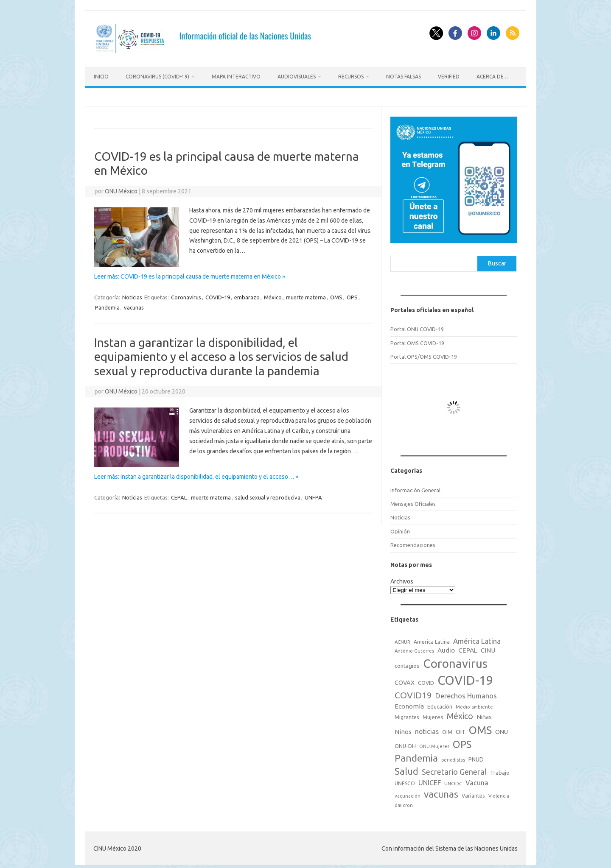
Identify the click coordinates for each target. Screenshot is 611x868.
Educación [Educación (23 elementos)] (440, 703)
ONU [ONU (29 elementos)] (502, 729)
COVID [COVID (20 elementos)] (426, 680)
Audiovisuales (297, 77)
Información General (415, 487)
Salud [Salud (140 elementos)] (406, 769)
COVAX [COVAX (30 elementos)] (405, 680)
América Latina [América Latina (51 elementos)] (477, 638)
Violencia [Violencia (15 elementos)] (499, 793)
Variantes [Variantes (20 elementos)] (473, 793)
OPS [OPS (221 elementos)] (462, 742)
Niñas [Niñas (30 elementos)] (484, 714)
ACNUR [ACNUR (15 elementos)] (402, 639)
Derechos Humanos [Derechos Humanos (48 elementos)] (466, 693)
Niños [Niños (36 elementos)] (403, 729)
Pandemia (107, 304)
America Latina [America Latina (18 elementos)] (432, 639)
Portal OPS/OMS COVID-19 (424, 354)
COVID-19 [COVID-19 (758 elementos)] (465, 678)
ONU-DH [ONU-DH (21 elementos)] (405, 743)
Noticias (132, 294)
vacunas (134, 304)
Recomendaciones (413, 542)
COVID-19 (218, 294)
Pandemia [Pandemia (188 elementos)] (416, 755)
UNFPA (313, 495)
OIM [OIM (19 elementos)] (447, 730)
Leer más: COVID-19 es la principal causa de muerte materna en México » (190, 274)
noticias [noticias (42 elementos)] (427, 729)
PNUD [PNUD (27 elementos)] (476, 757)
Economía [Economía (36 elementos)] (409, 703)
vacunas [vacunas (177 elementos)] (441, 791)
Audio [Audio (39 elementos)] (446, 648)
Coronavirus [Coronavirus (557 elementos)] (455, 661)
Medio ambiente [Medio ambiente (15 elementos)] (474, 704)
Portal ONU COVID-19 (417, 327)
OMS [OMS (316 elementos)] (480, 727)
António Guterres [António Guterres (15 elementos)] (414, 648)
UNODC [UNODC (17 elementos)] (453, 780)
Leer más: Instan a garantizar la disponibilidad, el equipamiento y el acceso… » (196, 474)
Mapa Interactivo (236, 77)
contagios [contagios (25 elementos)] (407, 663)
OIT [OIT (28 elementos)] (461, 729)
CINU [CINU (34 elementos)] (488, 648)
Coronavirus (186, 294)
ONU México (121, 188)
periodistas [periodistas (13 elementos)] (453, 757)
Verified (449, 77)
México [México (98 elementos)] (460, 714)
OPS (352, 294)
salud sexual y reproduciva (268, 495)
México (273, 294)
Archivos (402, 579)
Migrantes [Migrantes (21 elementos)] (407, 714)
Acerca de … (493, 77)
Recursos (351, 77)
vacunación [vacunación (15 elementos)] (408, 793)
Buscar (497, 261)
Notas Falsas (404, 77)
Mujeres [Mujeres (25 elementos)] (433, 714)
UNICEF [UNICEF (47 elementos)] (430, 780)
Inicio (101, 77)
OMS (336, 294)
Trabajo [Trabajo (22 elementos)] (500, 770)
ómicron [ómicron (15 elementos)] (404, 802)
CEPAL (179, 495)
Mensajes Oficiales (413, 501)
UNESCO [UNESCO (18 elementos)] (405, 780)
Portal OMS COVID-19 (417, 340)
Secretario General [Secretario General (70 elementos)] (454, 769)
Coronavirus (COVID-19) (157, 77)
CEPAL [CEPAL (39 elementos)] (468, 648)
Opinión (400, 528)
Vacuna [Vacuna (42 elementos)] (477, 780)
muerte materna (306, 294)
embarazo (247, 294)
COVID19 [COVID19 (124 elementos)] (413, 693)
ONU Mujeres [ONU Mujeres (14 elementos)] (434, 744)
